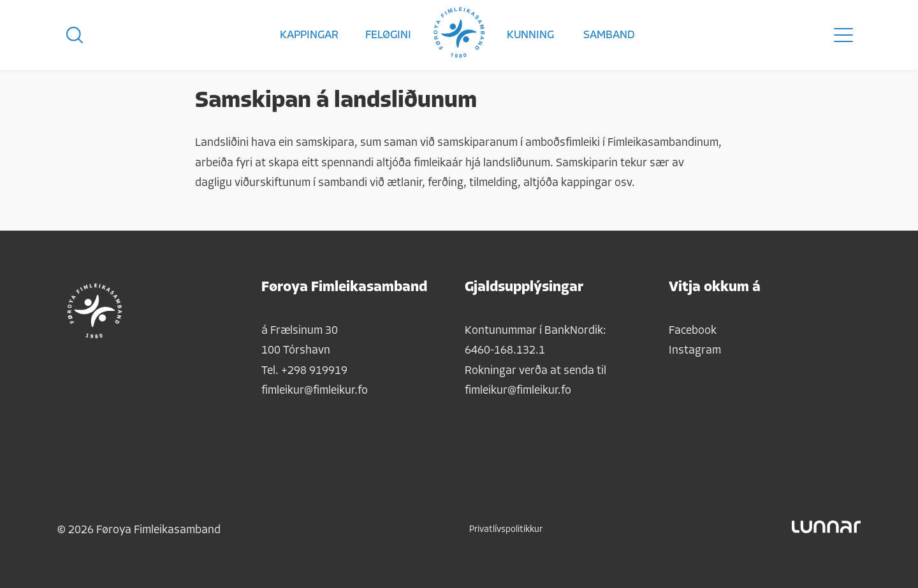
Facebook (693, 331)
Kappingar (309, 35)
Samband (609, 35)
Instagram (695, 351)
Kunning (530, 35)
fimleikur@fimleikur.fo (315, 391)
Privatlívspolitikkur (506, 530)
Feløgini (388, 35)
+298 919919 (314, 371)
